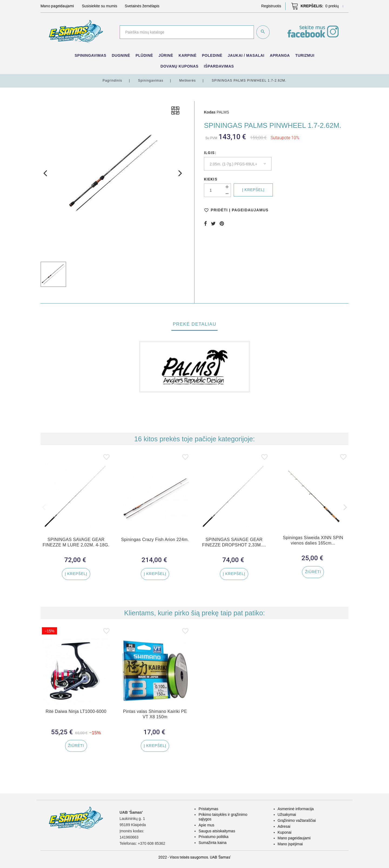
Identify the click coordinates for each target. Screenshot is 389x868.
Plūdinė (144, 55)
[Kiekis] (217, 190)
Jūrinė (166, 55)
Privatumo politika (214, 837)
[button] (271, 6)
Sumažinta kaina (213, 843)
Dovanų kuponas (180, 66)
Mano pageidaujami (294, 838)
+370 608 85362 (152, 843)
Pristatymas (208, 809)
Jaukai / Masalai (246, 55)
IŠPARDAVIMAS (219, 66)
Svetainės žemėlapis (142, 6)
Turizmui (305, 55)
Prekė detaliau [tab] (194, 324)
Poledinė (212, 55)
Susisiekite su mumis (100, 6)
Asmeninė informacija (296, 809)
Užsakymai (287, 814)
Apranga (280, 55)
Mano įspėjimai (290, 844)
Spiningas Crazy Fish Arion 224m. (155, 540)
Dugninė (121, 55)
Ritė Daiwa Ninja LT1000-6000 (76, 712)
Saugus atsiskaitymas (217, 831)
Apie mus (206, 825)
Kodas (210, 112)
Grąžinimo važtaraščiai (297, 820)
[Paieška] (187, 32)
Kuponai (285, 832)
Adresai (284, 826)
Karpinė (188, 55)
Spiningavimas (90, 55)
